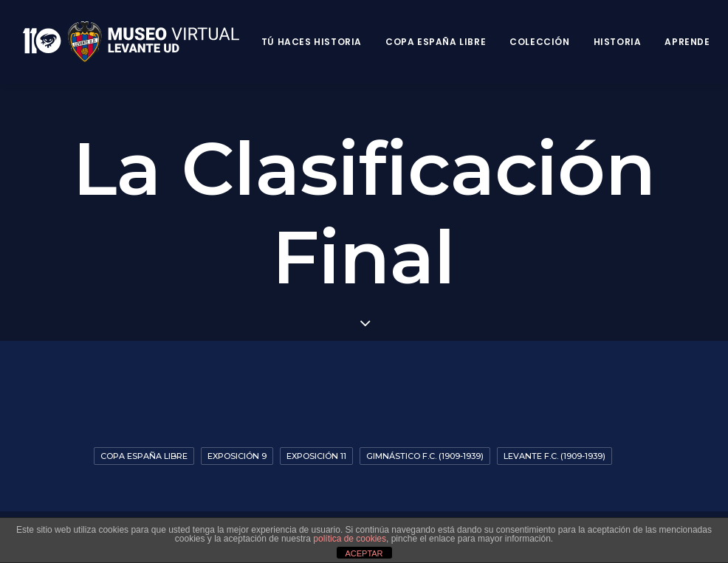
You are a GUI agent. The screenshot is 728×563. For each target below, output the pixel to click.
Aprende (687, 42)
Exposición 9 (237, 456)
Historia (618, 42)
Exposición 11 (316, 456)
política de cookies (350, 539)
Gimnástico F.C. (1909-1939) (425, 456)
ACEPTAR (364, 553)
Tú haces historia (312, 42)
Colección (539, 42)
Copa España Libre (436, 42)
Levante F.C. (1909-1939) (554, 456)
